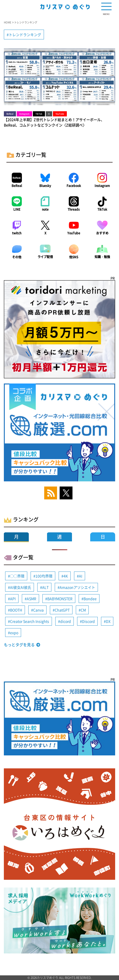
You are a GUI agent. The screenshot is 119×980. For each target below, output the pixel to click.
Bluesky (45, 186)
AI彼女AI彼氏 (21, 587)
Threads (74, 209)
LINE (17, 209)
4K (66, 576)
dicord (66, 621)
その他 (17, 257)
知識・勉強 (102, 257)
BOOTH (16, 610)
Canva (38, 610)
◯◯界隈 (17, 576)
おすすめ (102, 233)
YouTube (74, 233)
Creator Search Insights (30, 621)
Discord (88, 621)
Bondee (90, 599)
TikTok (102, 209)
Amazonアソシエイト (77, 587)
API (13, 599)
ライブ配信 (45, 257)
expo (14, 633)
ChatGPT (62, 610)
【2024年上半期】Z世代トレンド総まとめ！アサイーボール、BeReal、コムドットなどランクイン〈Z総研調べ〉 (54, 122)
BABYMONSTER (60, 599)
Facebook (74, 186)
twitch (17, 233)
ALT (45, 587)
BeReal (17, 186)
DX (108, 621)
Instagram (102, 186)
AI (81, 576)
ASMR (31, 599)
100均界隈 (44, 576)
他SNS (74, 257)
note (45, 209)
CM (83, 610)
